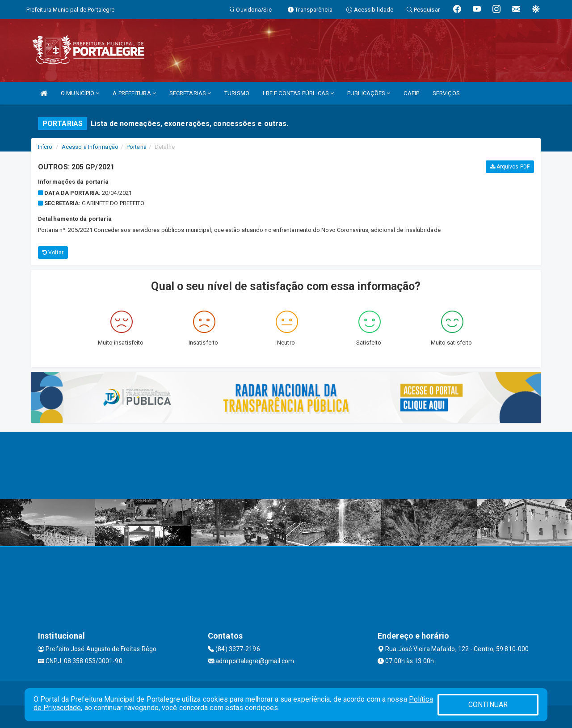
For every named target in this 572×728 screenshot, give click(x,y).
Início (45, 147)
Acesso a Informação (90, 147)
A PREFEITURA (134, 93)
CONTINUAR (488, 705)
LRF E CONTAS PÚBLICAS (298, 93)
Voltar (53, 252)
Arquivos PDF (510, 167)
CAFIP (411, 93)
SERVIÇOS (446, 93)
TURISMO (237, 93)
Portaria (137, 147)
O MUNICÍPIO (80, 93)
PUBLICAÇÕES (369, 93)
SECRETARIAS (190, 93)
